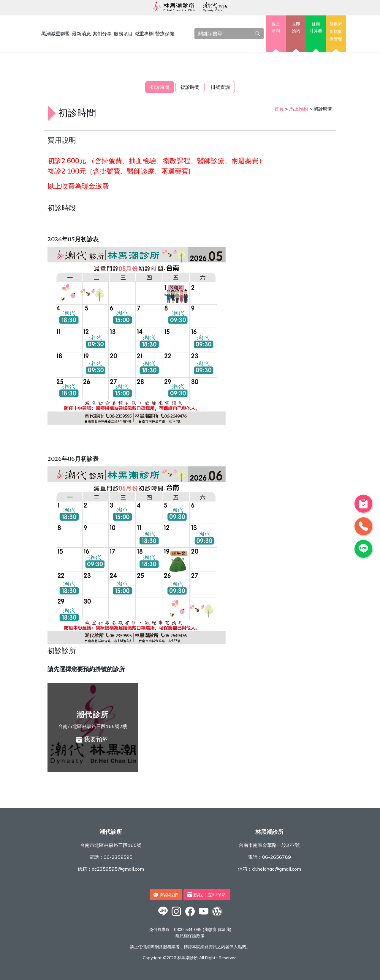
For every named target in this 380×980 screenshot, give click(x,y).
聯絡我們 (166, 895)
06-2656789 (277, 857)
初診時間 (160, 87)
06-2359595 (118, 857)
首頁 (279, 109)
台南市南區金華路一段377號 (269, 845)
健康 (316, 28)
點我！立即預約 (207, 895)
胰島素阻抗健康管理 (336, 31)
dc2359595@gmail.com (118, 869)
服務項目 (123, 34)
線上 (276, 28)
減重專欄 (144, 34)
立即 (296, 28)
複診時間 (190, 87)
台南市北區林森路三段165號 (111, 845)
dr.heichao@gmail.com (277, 869)
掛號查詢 (220, 87)
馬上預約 (299, 109)
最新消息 (81, 34)
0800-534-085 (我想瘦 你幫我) (203, 929)
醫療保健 (165, 34)
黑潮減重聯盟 (56, 34)
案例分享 (102, 34)
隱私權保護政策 (190, 936)
